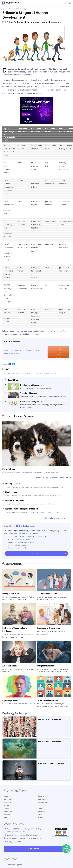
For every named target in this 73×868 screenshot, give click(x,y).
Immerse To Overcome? (15, 500)
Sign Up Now (49, 849)
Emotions (41, 805)
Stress (40, 817)
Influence (41, 811)
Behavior (41, 796)
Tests (40, 814)
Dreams (7, 805)
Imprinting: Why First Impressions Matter (22, 509)
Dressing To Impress (13, 484)
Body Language (44, 799)
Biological (7, 799)
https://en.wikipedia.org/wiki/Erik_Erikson (48, 373)
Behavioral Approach (15, 865)
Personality (8, 814)
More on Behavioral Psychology (56, 518)
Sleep (6, 817)
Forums (7, 808)
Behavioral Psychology (17, 9)
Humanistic (8, 811)
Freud (40, 808)
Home (6, 796)
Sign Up (36, 553)
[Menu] (70, 3)
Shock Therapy (11, 492)
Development (43, 802)
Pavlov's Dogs (9, 469)
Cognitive (7, 802)
